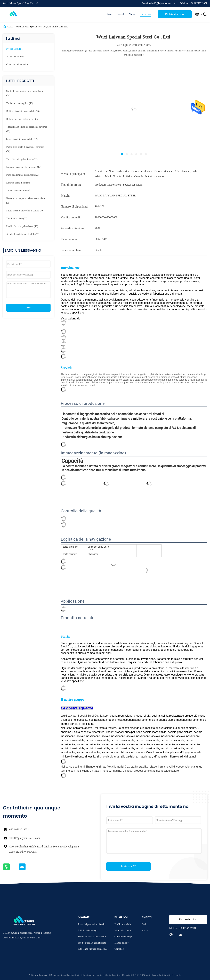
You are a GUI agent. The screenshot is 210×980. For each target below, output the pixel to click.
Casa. (109, 14)
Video (133, 14)
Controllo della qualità (17, 64)
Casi (144, 924)
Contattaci (119, 949)
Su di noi (145, 14)
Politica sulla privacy (38, 975)
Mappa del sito (122, 943)
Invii (28, 308)
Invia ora (129, 866)
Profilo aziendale (14, 49)
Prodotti (121, 14)
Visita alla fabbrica (15, 57)
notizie (145, 931)
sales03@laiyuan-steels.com (24, 838)
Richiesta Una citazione (175, 15)
